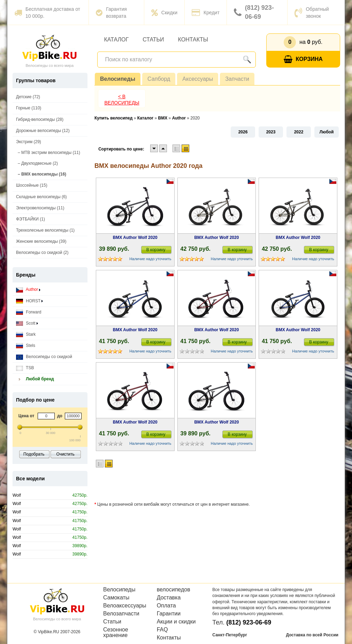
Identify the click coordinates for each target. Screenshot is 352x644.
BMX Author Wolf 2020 (135, 238)
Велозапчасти (121, 614)
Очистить (66, 454)
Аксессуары (198, 79)
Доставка (169, 598)
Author (28, 290)
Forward (29, 312)
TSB (25, 368)
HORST (29, 301)
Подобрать (34, 454)
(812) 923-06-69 (254, 12)
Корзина (303, 59)
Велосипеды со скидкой (44, 357)
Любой (327, 132)
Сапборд (159, 79)
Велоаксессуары (125, 606)
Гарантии (169, 614)
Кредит (206, 13)
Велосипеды (118, 79)
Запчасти (237, 79)
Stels (26, 346)
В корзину (156, 250)
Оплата (166, 606)
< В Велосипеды (122, 100)
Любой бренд (35, 379)
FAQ (162, 630)
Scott (27, 323)
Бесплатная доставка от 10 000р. (47, 13)
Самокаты (116, 598)
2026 (243, 132)
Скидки (164, 13)
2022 (299, 132)
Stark (26, 335)
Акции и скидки (176, 622)
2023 (271, 132)
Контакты (193, 40)
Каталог (117, 40)
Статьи (153, 40)
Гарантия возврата (111, 13)
